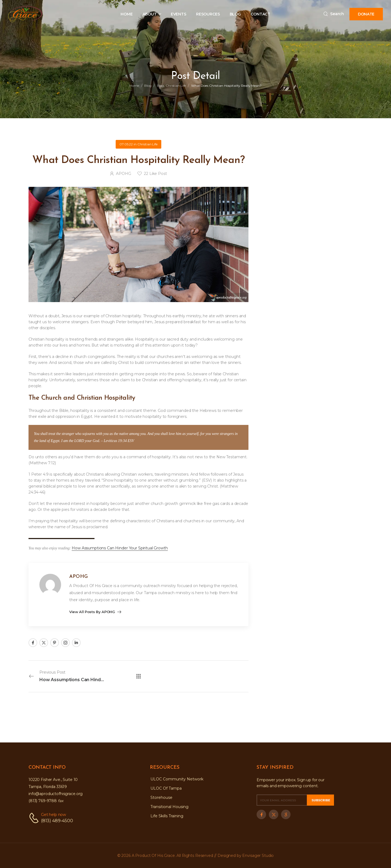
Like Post (155, 174)
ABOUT (150, 14)
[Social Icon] (33, 643)
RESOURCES (208, 14)
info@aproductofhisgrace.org (56, 794)
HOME (127, 14)
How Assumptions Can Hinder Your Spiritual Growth (120, 548)
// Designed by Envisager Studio (244, 856)
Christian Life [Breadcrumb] (176, 86)
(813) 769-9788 (46, 801)
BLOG (235, 14)
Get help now (53, 815)
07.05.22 (126, 144)
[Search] (334, 14)
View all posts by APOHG (93, 612)
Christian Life (147, 144)
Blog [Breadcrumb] (148, 86)
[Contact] (35, 818)
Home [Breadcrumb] (134, 86)
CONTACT (260, 14)
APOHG (123, 174)
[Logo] (25, 14)
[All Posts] (139, 676)
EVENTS (179, 14)
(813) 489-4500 (57, 821)
